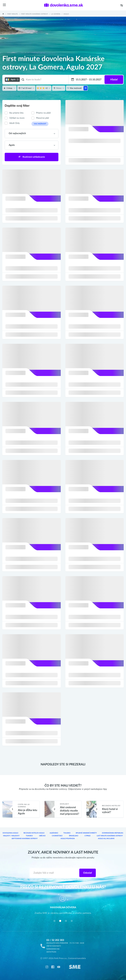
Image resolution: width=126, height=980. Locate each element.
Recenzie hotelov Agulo (34, 833)
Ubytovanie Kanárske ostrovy (25, 839)
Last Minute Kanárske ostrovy (110, 836)
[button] (54, 921)
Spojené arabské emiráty (86, 833)
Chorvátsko (57, 836)
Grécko (42, 836)
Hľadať (114, 80)
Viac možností (40, 124)
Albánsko (54, 833)
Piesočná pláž (43, 118)
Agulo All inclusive (106, 839)
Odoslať (88, 873)
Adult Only (14, 123)
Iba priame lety (16, 113)
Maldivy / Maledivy (11, 836)
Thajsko (67, 833)
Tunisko (29, 836)
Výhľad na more (17, 118)
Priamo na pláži (43, 113)
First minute (12, 14)
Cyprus (87, 836)
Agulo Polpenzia (68, 839)
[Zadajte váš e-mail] (55, 873)
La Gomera (56, 14)
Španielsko (74, 836)
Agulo (66, 14)
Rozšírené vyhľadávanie (31, 157)
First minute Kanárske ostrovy (34, 14)
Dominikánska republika (113, 833)
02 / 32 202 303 (55, 940)
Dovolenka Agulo (10, 833)
